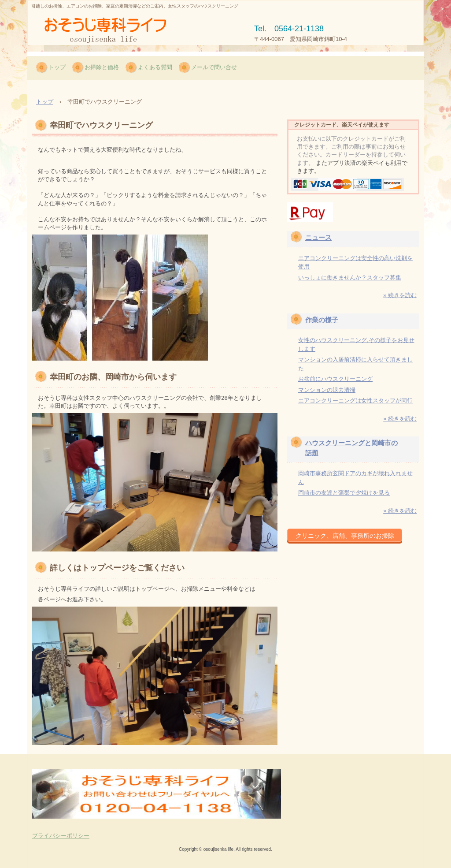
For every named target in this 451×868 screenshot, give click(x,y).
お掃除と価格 (102, 67)
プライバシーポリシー (61, 836)
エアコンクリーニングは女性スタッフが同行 (355, 400)
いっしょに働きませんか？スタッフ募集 (350, 278)
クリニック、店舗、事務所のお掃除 (345, 536)
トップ (57, 67)
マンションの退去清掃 (327, 390)
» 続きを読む (400, 295)
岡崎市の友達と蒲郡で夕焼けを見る (344, 493)
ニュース (318, 237)
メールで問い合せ (214, 67)
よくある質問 (155, 67)
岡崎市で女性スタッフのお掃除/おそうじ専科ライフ (112, 30)
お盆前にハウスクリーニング (335, 379)
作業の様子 (322, 320)
